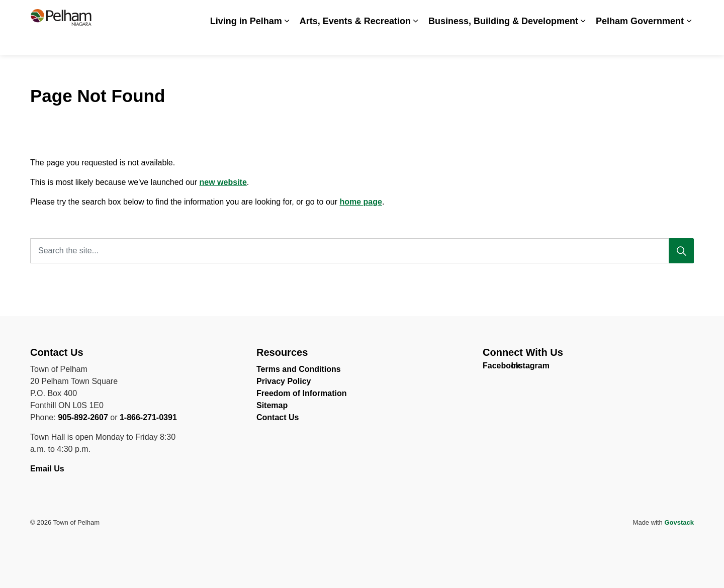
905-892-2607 (83, 417)
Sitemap (272, 405)
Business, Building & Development (503, 41)
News (520, 14)
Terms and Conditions (299, 369)
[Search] (681, 251)
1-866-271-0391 (148, 417)
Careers (486, 14)
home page (360, 202)
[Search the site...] (362, 251)
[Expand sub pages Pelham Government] (689, 41)
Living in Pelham (246, 41)
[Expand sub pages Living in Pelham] (287, 41)
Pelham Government (640, 41)
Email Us (48, 469)
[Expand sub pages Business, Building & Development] (583, 41)
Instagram (520, 368)
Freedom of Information (302, 393)
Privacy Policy (284, 381)
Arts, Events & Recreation (355, 41)
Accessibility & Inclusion (423, 14)
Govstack (679, 522)
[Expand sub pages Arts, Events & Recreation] (416, 41)
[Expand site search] (684, 14)
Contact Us (646, 14)
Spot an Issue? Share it (578, 14)
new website (223, 182)
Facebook (491, 368)
